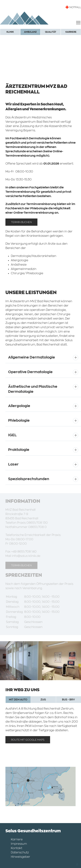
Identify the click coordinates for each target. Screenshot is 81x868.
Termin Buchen (21, 223)
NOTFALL (73, 7)
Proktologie (19, 450)
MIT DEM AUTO (18, 699)
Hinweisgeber (21, 857)
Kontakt (17, 848)
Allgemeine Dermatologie (32, 357)
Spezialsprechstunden (29, 479)
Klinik (10, 32)
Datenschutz (20, 852)
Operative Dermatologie (30, 372)
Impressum (19, 844)
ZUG (43, 699)
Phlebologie (19, 420)
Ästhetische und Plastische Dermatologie (33, 389)
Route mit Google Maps (28, 740)
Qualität (51, 32)
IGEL (12, 435)
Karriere (71, 32)
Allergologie (19, 406)
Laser (13, 464)
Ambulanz (30, 32)
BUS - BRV (68, 699)
